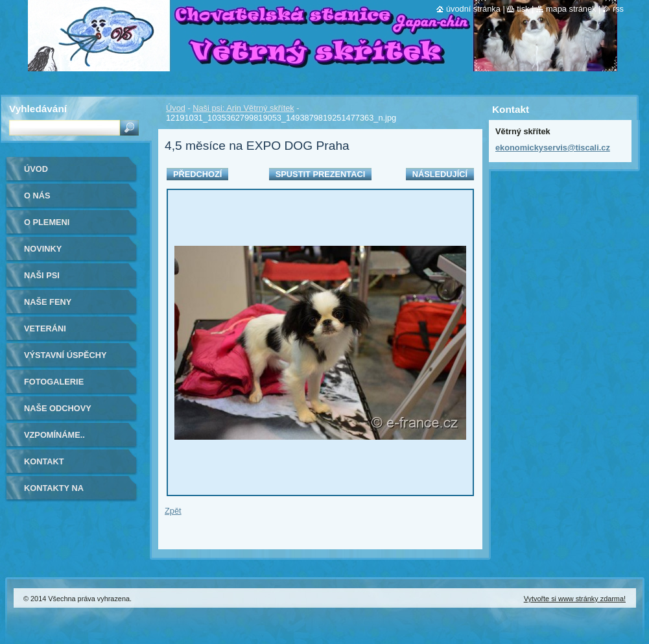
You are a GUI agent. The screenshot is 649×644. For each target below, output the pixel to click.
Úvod (176, 108)
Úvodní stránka (473, 9)
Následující (440, 174)
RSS (618, 9)
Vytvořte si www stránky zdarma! (575, 599)
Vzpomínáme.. (54, 435)
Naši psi (42, 275)
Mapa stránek (571, 9)
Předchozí (197, 174)
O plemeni (47, 222)
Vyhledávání (38, 109)
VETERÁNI (45, 328)
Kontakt (44, 461)
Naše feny (48, 302)
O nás (37, 196)
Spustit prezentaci (320, 174)
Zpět (173, 511)
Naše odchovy (58, 408)
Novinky (43, 249)
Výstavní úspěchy (65, 355)
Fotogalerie (54, 382)
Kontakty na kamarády (54, 493)
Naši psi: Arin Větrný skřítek (243, 108)
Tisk (523, 9)
